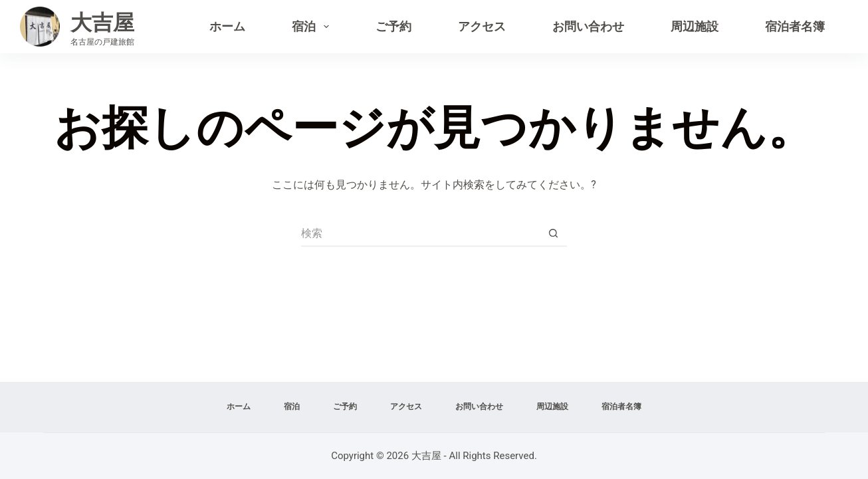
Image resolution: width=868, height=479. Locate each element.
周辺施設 (695, 26)
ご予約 (393, 26)
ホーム (227, 26)
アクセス (482, 26)
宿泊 (313, 27)
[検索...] (421, 234)
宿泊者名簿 (795, 26)
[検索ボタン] (554, 234)
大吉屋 (102, 23)
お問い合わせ (588, 26)
